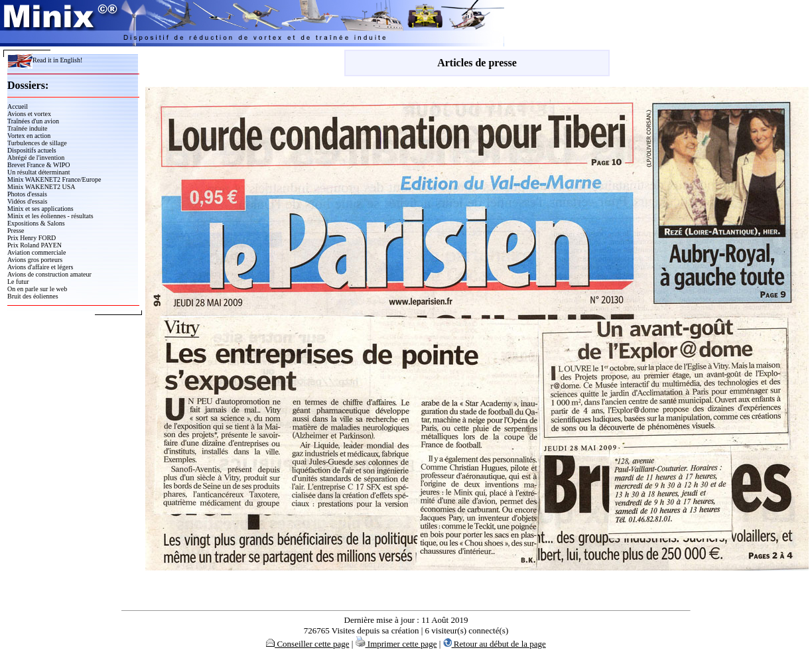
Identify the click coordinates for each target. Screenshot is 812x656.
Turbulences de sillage (37, 143)
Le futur (18, 282)
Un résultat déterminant (38, 172)
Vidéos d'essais (27, 201)
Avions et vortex (29, 114)
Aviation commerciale (36, 252)
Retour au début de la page (495, 644)
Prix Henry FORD (32, 238)
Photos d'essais (27, 194)
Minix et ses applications (40, 209)
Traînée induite (27, 128)
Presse (16, 230)
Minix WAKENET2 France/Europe (54, 179)
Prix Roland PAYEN (34, 245)
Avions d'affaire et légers (40, 267)
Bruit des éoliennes (33, 296)
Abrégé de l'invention (36, 158)
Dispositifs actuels (32, 150)
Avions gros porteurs (35, 260)
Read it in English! (45, 60)
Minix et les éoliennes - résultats (50, 216)
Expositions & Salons (36, 223)
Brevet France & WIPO (39, 165)
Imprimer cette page (396, 644)
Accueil (18, 106)
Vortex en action (29, 136)
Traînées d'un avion (33, 121)
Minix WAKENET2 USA (41, 187)
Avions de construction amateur (49, 274)
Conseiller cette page (307, 644)
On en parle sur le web (37, 289)
